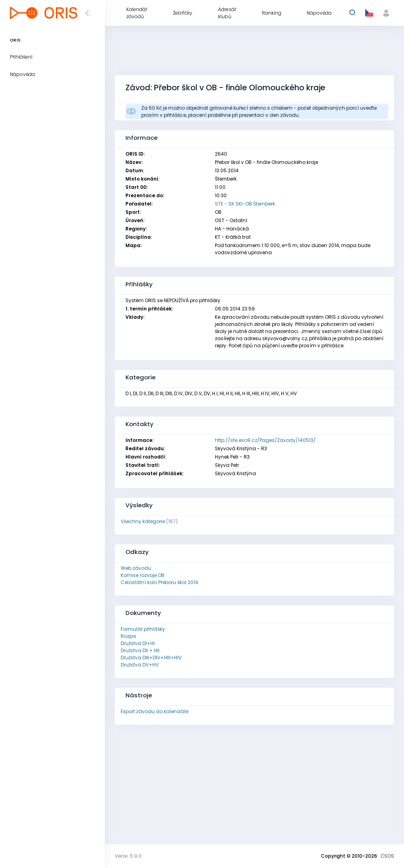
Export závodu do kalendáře (155, 711)
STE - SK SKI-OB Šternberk (245, 204)
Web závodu (136, 568)
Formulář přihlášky (143, 629)
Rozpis (129, 636)
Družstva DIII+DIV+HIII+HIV (151, 658)
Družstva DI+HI (138, 643)
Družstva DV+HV (140, 665)
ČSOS (387, 856)
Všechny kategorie (143, 521)
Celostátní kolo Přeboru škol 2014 (159, 582)
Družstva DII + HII (140, 650)
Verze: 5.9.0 (128, 856)
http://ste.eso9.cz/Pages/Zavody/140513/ (265, 440)
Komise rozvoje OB (143, 575)
